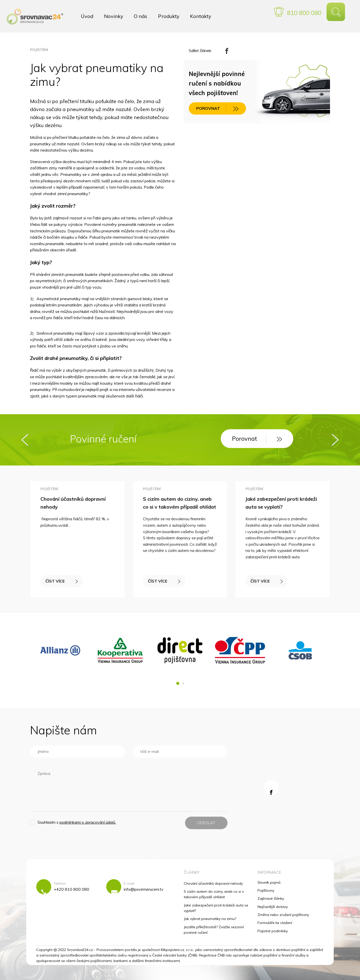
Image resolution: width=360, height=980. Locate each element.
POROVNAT (217, 109)
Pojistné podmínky (273, 931)
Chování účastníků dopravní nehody (213, 883)
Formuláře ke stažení (275, 923)
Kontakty (201, 16)
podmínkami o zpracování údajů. (88, 822)
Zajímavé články (271, 898)
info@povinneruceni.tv (144, 889)
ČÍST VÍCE (62, 580)
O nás (140, 16)
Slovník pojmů (269, 882)
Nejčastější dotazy (273, 907)
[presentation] (25, 440)
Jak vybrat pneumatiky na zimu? (210, 919)
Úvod (87, 16)
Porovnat (257, 438)
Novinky (114, 16)
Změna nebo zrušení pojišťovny (283, 915)
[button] (178, 683)
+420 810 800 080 (71, 889)
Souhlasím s (77, 822)
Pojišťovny (266, 890)
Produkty (169, 16)
